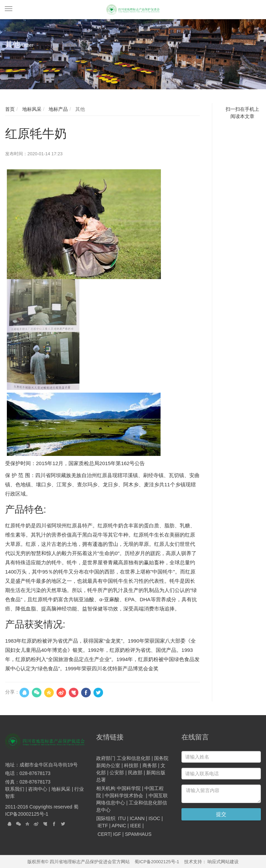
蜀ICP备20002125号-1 (157, 862)
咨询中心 (38, 789)
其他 (79, 109)
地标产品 (58, 109)
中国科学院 (129, 788)
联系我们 (15, 789)
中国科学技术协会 (124, 795)
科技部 (131, 765)
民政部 (135, 773)
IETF (103, 826)
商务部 (150, 765)
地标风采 (31, 109)
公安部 (117, 773)
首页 (10, 109)
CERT (104, 834)
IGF (117, 834)
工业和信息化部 (134, 758)
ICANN (137, 818)
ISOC (154, 818)
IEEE (136, 826)
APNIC (119, 826)
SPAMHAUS (138, 834)
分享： (12, 692)
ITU (122, 818)
